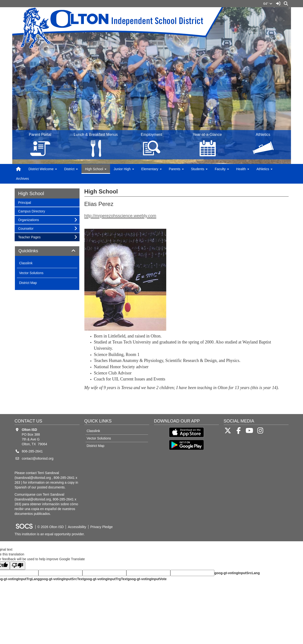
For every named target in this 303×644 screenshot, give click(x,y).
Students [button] (199, 169)
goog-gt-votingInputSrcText (62, 579)
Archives (23, 179)
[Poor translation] (18, 566)
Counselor (26, 228)
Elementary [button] (151, 169)
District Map (28, 283)
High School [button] (96, 169)
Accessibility (77, 527)
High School (31, 193)
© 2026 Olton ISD (51, 527)
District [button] (71, 169)
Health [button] (243, 169)
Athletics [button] (264, 169)
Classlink (26, 263)
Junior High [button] (124, 169)
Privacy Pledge (102, 527)
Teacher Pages (29, 237)
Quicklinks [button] (34, 251)
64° (268, 4)
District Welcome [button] (43, 169)
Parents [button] (176, 169)
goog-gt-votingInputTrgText (105, 579)
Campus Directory (32, 211)
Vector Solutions (31, 273)
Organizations (28, 220)
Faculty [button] (222, 169)
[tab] (47, 251)
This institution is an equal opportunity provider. (50, 534)
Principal (25, 202)
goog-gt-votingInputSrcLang (237, 573)
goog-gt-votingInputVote (147, 579)
